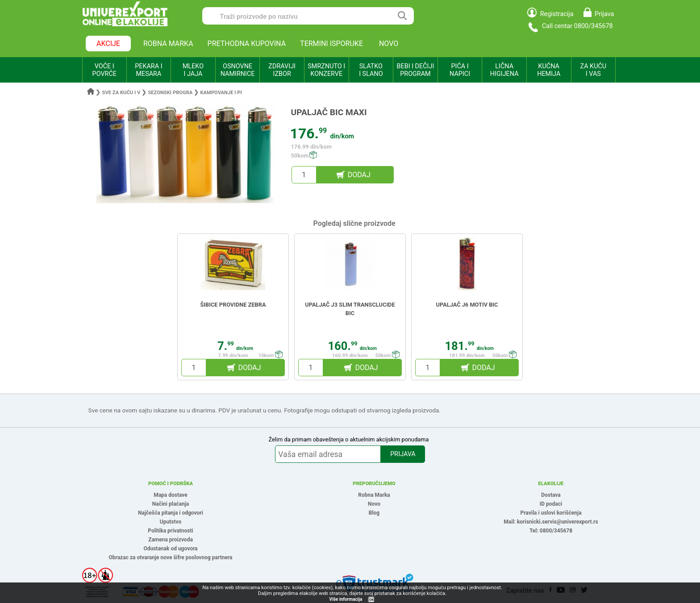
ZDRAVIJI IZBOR (282, 70)
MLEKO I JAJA (193, 70)
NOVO (389, 44)
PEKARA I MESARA (148, 70)
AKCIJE (108, 44)
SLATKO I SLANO (371, 70)
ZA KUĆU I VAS (593, 70)
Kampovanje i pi (221, 93)
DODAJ (359, 175)
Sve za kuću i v (121, 93)
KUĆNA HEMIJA (549, 70)
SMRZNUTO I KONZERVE (326, 70)
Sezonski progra (170, 93)
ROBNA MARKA (168, 44)
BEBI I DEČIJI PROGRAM (416, 70)
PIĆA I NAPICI (460, 70)
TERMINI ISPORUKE (331, 44)
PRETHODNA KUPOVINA (247, 44)
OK (371, 600)
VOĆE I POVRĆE (104, 70)
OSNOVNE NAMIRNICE (238, 70)
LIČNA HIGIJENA (504, 70)
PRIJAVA (403, 454)
